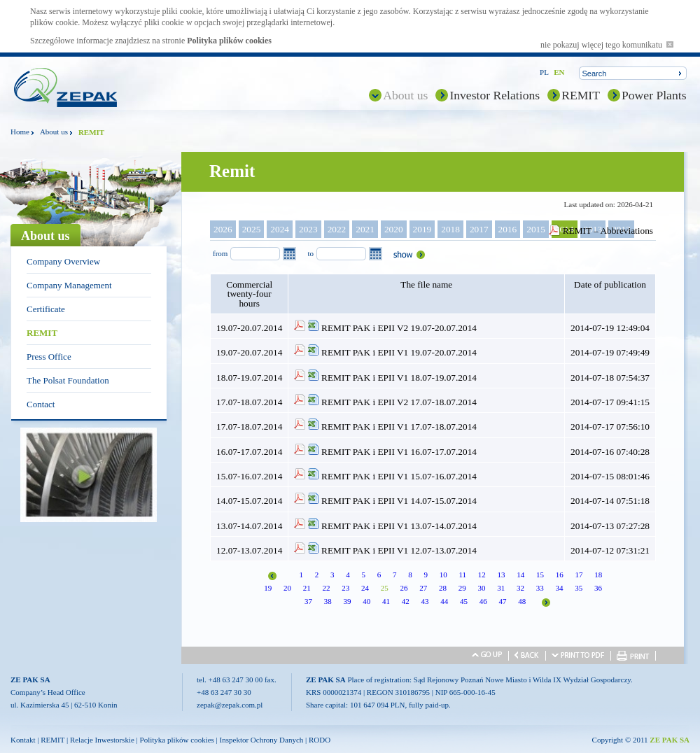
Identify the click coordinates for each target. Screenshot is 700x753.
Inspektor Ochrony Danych (262, 740)
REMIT (581, 95)
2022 (337, 229)
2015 (536, 229)
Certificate (46, 309)
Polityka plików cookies (229, 41)
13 (502, 575)
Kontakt (23, 740)
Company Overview (63, 261)
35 (579, 588)
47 (503, 601)
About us (405, 95)
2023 (308, 229)
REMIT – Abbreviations (608, 231)
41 (386, 601)
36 (598, 588)
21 (307, 588)
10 (443, 575)
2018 (450, 229)
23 (345, 588)
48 (522, 601)
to (310, 253)
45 (464, 601)
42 (406, 601)
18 (598, 575)
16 (560, 575)
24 (365, 588)
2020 (394, 229)
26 (404, 588)
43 (425, 601)
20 (287, 588)
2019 (422, 229)
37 (308, 601)
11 (462, 575)
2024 (280, 229)
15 (540, 575)
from (220, 253)
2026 (223, 229)
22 (326, 588)
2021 (365, 229)
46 (483, 601)
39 (348, 601)
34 (559, 588)
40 (366, 601)
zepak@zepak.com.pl (230, 705)
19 (268, 588)
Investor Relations (495, 95)
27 (423, 588)
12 (482, 575)
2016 (508, 229)
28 (443, 588)
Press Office (49, 357)
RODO (320, 740)
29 (462, 588)
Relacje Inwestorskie (102, 740)
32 (520, 588)
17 (579, 575)
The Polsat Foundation (68, 380)
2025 (252, 229)
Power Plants (654, 95)
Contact (41, 404)
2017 (479, 229)
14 (520, 575)
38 (328, 601)
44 (444, 601)
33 (540, 588)
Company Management (69, 285)
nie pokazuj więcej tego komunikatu (607, 45)
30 (481, 588)
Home (20, 132)
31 (501, 588)
